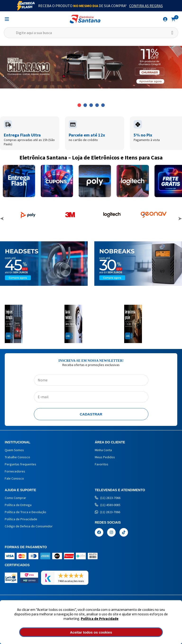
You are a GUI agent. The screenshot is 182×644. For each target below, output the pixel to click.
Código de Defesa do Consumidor (29, 526)
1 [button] (79, 105)
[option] (91, 67)
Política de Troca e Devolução (25, 512)
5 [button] (103, 105)
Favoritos (102, 464)
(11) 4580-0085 (108, 505)
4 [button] (97, 105)
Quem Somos (14, 450)
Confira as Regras (146, 6)
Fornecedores (15, 471)
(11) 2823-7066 (108, 498)
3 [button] (91, 105)
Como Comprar (15, 498)
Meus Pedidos (105, 457)
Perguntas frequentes (20, 464)
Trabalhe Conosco (17, 457)
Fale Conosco (14, 478)
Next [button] (180, 219)
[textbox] (91, 33)
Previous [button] (2, 219)
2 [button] (85, 105)
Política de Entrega (18, 505)
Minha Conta (103, 450)
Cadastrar (91, 414)
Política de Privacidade (100, 619)
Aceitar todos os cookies (91, 632)
